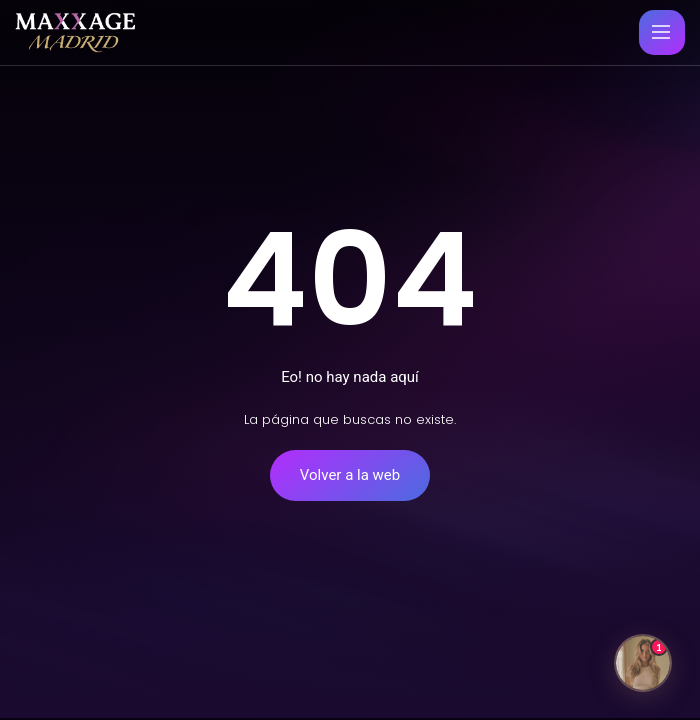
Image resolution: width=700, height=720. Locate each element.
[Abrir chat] (643, 663)
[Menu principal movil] (661, 32)
